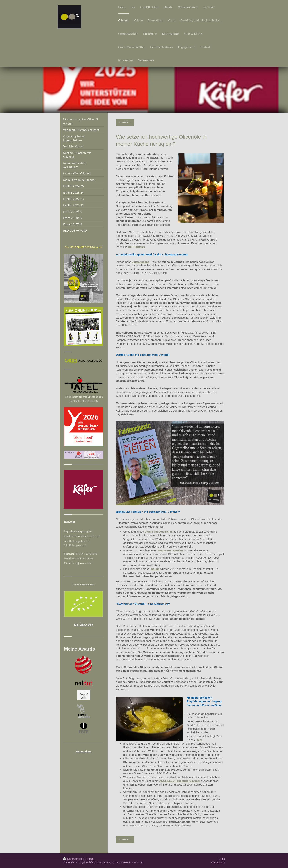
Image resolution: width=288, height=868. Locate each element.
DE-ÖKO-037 (84, 624)
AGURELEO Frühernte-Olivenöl (180, 781)
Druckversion (73, 859)
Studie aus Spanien (170, 550)
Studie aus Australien (159, 532)
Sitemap (89, 859)
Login (222, 859)
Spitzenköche (140, 262)
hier (200, 740)
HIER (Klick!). (137, 247)
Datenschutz (84, 751)
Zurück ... (125, 122)
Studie (155, 569)
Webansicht (218, 862)
